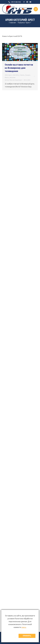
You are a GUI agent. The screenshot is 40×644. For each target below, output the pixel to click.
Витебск (16, 75)
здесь (24, 627)
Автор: (13, 80)
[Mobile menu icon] (36, 9)
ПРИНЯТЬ (27, 636)
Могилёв (13, 77)
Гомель (22, 75)
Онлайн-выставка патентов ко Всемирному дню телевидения (19, 68)
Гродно (28, 75)
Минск (7, 77)
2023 (6, 75)
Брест (11, 75)
